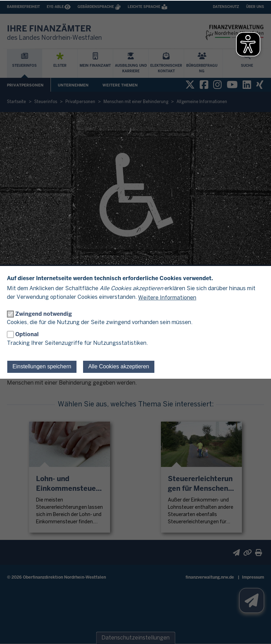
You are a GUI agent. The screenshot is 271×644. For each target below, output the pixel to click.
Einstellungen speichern (42, 366)
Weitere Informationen (167, 298)
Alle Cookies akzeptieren (119, 366)
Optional (27, 334)
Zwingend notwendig (44, 314)
